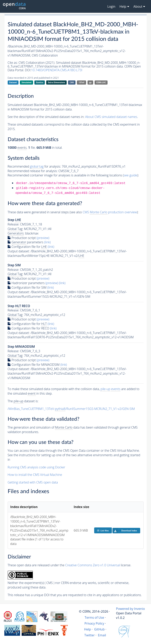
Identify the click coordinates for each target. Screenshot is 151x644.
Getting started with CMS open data (33, 482)
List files (103, 530)
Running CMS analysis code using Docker (36, 467)
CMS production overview (110, 212)
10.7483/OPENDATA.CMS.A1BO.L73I (57, 70)
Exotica (40, 82)
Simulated (27, 82)
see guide (130, 175)
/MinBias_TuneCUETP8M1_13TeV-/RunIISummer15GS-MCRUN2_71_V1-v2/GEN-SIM (71, 409)
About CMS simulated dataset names (111, 117)
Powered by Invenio (130, 609)
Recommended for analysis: (34, 166)
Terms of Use (94, 618)
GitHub (99, 629)
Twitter (90, 635)
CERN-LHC (101, 82)
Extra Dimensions (57, 82)
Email (102, 635)
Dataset (13, 82)
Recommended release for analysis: (33, 171)
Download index (125, 531)
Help (88, 629)
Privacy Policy (94, 623)
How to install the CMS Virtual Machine (35, 475)
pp (90, 82)
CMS (72, 82)
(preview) (43, 238)
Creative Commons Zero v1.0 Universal (93, 565)
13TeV (82, 82)
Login (111, 6)
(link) (47, 242)
